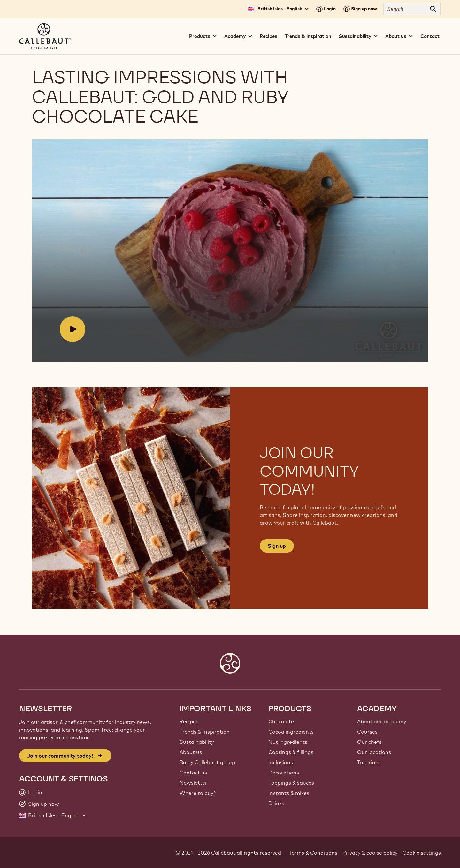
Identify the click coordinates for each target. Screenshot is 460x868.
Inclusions (281, 762)
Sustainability (197, 742)
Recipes (268, 36)
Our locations (374, 752)
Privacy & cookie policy (370, 853)
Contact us (193, 773)
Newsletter (193, 783)
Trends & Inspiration (308, 36)
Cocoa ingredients (291, 732)
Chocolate (281, 721)
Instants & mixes (289, 793)
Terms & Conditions (313, 853)
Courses (367, 732)
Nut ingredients (288, 742)
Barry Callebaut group (207, 762)
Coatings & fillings (291, 752)
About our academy (382, 721)
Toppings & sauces (291, 783)
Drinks (276, 803)
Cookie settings (422, 853)
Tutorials (368, 762)
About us (191, 752)
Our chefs (369, 742)
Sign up (277, 546)
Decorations (284, 773)
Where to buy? (198, 793)
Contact (430, 36)
